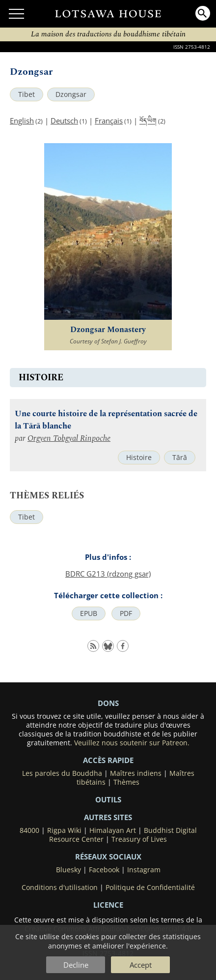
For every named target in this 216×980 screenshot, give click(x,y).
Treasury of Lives (139, 839)
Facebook (104, 870)
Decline (76, 965)
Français (109, 121)
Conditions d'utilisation (60, 888)
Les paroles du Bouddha (62, 773)
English (22, 121)
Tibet (27, 94)
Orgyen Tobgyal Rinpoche (69, 439)
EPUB (89, 613)
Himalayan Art (113, 830)
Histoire (139, 458)
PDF (126, 613)
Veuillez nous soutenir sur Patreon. (132, 743)
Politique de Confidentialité (150, 888)
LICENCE (108, 905)
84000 (29, 830)
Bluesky (68, 870)
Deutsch (64, 121)
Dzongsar (71, 94)
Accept (141, 965)
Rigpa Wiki (64, 830)
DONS (108, 703)
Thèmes (126, 782)
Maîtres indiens (136, 773)
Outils (108, 799)
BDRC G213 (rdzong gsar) (108, 574)
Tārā (180, 458)
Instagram (144, 870)
